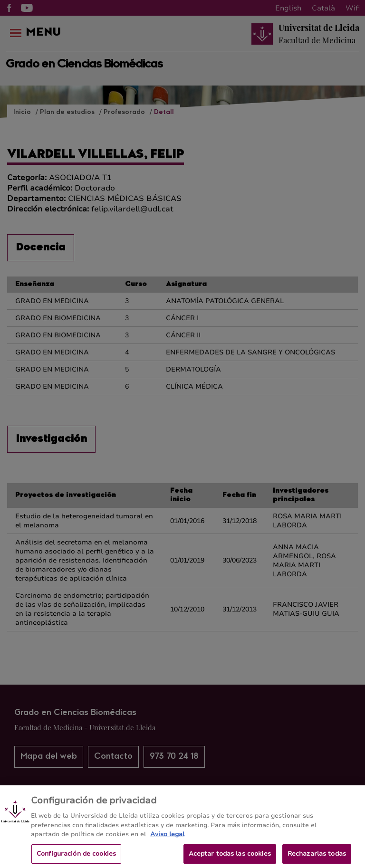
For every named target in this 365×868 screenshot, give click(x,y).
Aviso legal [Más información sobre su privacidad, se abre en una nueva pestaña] (167, 839)
